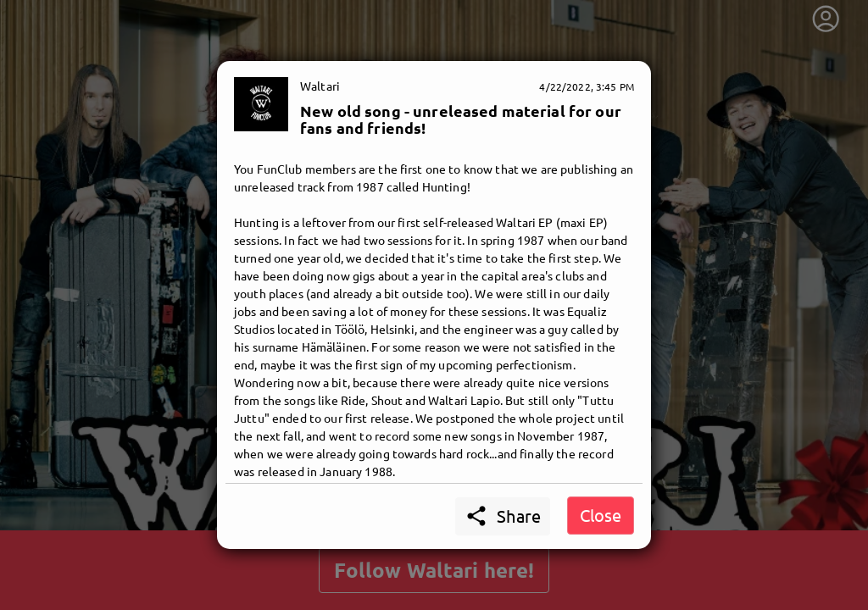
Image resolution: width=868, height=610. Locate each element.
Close (601, 515)
